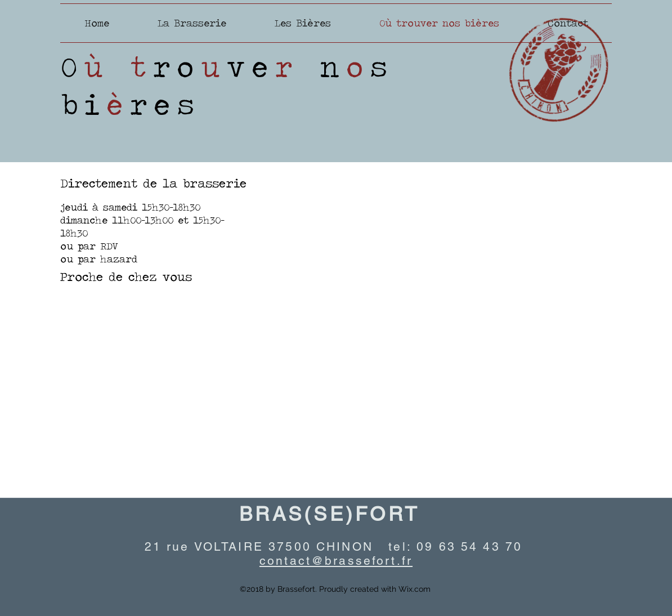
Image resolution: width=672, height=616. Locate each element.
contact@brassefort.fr (336, 561)
